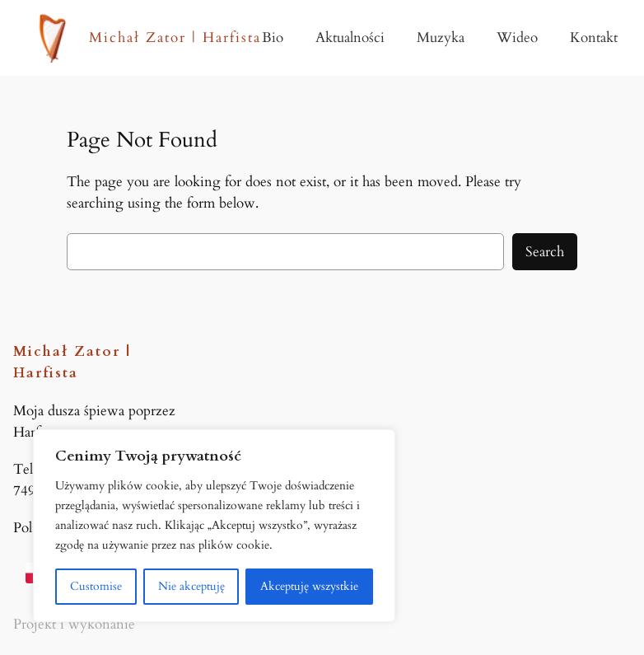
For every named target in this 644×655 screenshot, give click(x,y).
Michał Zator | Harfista (175, 37)
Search (545, 252)
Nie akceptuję (191, 586)
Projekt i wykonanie (74, 624)
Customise (96, 586)
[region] (214, 526)
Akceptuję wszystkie (309, 586)
